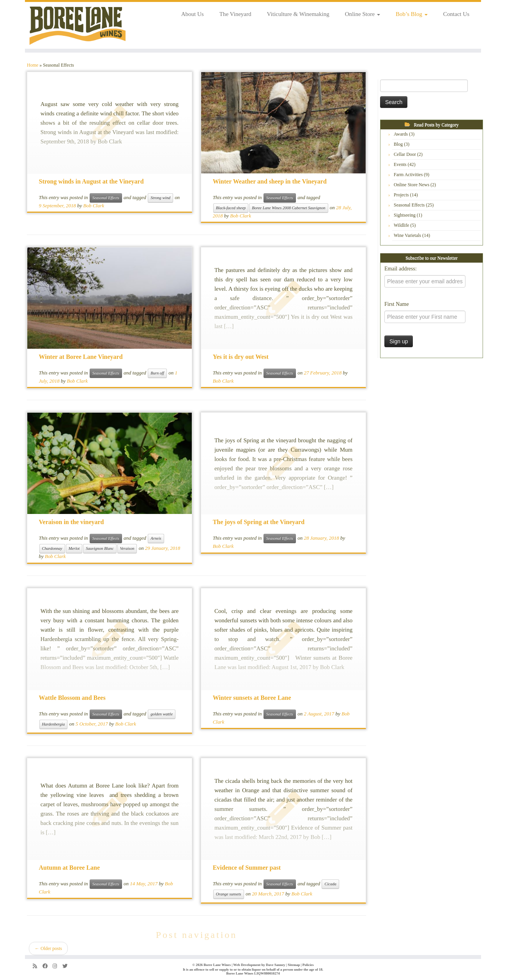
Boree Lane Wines (217, 965)
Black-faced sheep (231, 208)
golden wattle (162, 714)
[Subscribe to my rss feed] (38, 966)
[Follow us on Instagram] (57, 966)
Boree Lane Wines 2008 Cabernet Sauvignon (288, 208)
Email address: (401, 269)
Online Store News (411, 185)
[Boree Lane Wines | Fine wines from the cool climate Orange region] (78, 25)
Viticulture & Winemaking (298, 14)
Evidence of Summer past (247, 868)
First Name (397, 304)
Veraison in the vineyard (72, 522)
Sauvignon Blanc (100, 548)
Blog (398, 144)
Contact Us (456, 14)
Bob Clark (94, 206)
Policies (308, 965)
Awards (401, 134)
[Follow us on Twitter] (67, 966)
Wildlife (402, 225)
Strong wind (160, 198)
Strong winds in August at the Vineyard (91, 181)
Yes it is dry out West (241, 357)
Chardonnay (52, 548)
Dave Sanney (276, 965)
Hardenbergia (54, 724)
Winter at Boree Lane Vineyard (81, 357)
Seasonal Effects (106, 198)
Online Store (363, 14)
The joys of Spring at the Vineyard (259, 522)
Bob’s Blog (412, 14)
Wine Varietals (407, 235)
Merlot (74, 548)
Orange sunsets (229, 894)
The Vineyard (235, 14)
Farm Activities (408, 175)
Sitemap (294, 965)
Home (33, 65)
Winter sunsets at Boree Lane (252, 698)
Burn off (157, 373)
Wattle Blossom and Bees (72, 698)
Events (400, 164)
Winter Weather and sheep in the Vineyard (270, 181)
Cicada (330, 884)
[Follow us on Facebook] (48, 966)
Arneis (156, 538)
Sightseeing (405, 215)
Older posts (48, 948)
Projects (401, 195)
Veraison (127, 548)
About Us (193, 14)
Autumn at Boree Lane (70, 868)
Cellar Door (405, 154)
